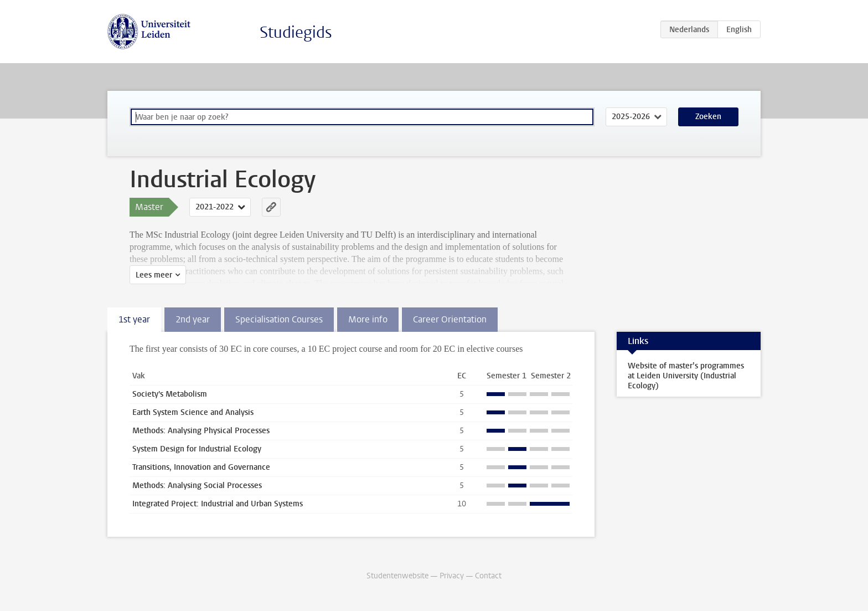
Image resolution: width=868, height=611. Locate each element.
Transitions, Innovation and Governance (201, 467)
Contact (488, 576)
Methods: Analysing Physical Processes (201, 431)
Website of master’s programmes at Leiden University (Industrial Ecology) (686, 376)
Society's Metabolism (170, 394)
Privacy (452, 576)
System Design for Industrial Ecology (197, 449)
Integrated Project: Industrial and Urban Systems (218, 504)
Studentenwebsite (397, 576)
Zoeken (708, 117)
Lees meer (154, 275)
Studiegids (296, 32)
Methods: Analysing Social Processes (197, 486)
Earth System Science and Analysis (193, 412)
